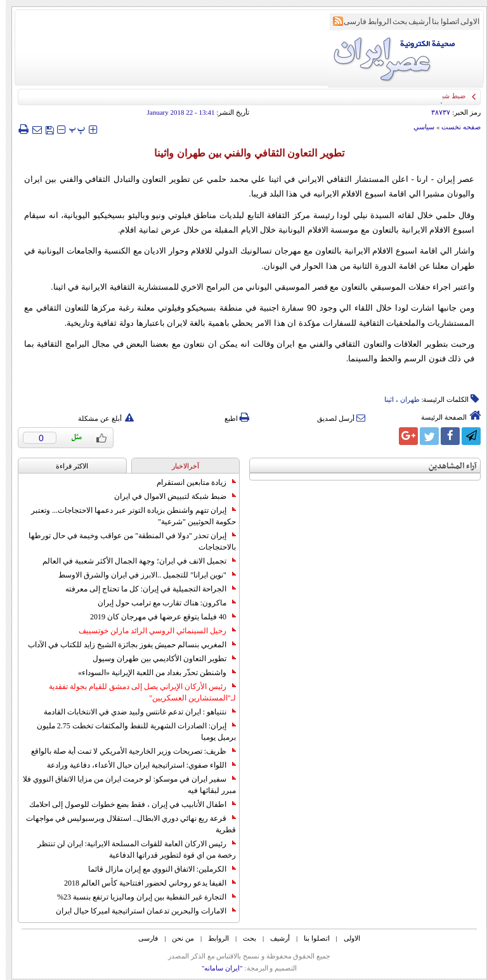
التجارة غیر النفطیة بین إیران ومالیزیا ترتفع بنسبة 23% (141, 897)
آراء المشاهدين (447, 466)
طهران (404, 399)
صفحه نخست (455, 127)
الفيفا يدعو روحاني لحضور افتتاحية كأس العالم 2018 (144, 883)
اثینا (383, 399)
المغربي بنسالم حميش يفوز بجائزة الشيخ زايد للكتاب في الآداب (126, 645)
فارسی (349, 22)
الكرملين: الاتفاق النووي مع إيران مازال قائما (156, 869)
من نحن (177, 938)
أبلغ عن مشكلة (100, 418)
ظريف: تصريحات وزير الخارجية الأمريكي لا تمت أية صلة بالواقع (128, 751)
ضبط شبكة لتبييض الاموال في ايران (169, 496)
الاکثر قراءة (66, 466)
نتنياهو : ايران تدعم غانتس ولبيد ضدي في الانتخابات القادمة (134, 712)
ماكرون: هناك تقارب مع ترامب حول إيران (161, 603)
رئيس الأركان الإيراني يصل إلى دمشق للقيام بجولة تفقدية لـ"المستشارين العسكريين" (137, 692)
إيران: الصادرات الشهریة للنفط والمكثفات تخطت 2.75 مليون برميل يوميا (131, 732)
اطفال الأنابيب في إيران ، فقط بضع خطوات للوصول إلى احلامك (127, 804)
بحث (394, 22)
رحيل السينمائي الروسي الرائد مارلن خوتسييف (152, 631)
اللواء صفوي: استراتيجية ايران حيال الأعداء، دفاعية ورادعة (136, 765)
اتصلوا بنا (440, 22)
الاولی (464, 22)
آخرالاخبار (180, 466)
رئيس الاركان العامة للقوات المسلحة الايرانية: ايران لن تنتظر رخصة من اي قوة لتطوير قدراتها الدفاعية (131, 849)
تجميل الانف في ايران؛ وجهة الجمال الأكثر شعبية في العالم (133, 561)
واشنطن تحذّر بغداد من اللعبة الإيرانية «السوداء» (151, 673)
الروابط (374, 22)
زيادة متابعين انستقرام (191, 482)
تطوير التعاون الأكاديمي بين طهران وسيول (159, 659)
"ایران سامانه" (217, 968)
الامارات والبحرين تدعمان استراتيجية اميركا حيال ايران (140, 911)
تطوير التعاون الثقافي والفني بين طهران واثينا (243, 153)
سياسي (418, 127)
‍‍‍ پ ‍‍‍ (72, 129)
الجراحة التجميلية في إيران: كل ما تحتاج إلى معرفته (145, 589)
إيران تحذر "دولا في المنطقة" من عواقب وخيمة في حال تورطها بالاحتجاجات (127, 541)
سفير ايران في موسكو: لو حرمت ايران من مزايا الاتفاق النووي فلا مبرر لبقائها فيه (124, 785)
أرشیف (414, 22)
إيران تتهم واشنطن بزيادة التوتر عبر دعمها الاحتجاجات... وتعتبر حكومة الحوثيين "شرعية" (128, 516)
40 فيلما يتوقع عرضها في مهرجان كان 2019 (157, 617)
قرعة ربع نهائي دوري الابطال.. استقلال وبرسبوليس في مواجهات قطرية (125, 824)
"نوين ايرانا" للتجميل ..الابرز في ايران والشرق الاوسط (141, 575)
